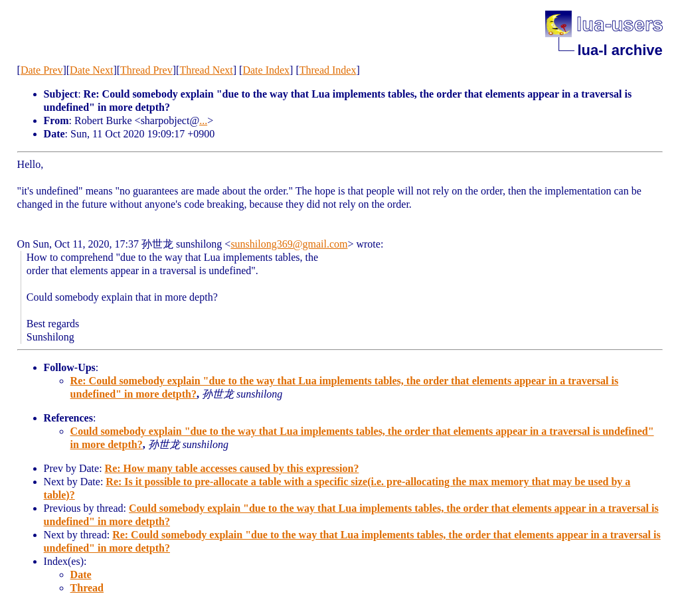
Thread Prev (146, 70)
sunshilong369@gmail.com (289, 244)
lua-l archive (620, 50)
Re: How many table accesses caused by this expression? (232, 468)
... (203, 120)
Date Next (91, 70)
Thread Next (206, 70)
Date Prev (42, 70)
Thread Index (328, 70)
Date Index (266, 70)
